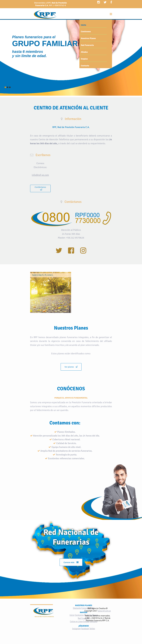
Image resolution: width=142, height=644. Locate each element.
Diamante (77, 608)
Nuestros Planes (88, 38)
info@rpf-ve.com (40, 175)
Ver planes (71, 367)
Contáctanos (40, 188)
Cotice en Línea (76, 622)
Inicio (84, 25)
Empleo (84, 59)
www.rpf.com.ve (104, 611)
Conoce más (71, 562)
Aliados (84, 52)
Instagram (76, 629)
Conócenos (86, 32)
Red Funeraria (87, 45)
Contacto (85, 66)
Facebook (85, 629)
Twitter (92, 629)
